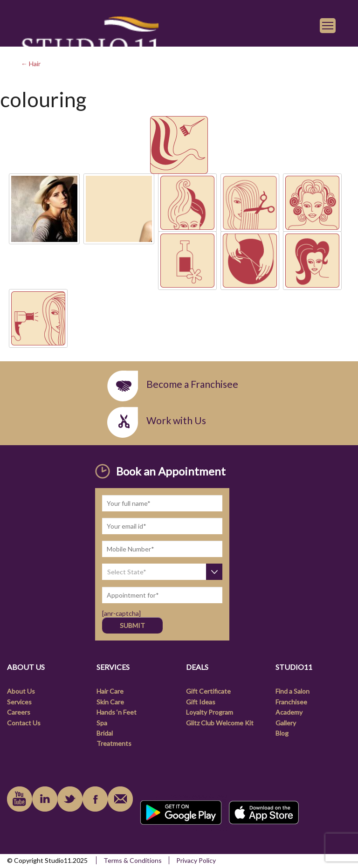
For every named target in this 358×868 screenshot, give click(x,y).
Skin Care (110, 702)
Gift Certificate (208, 691)
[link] (90, 43)
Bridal (105, 733)
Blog (282, 733)
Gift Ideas (201, 702)
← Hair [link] (31, 64)
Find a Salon (293, 691)
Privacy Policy (196, 860)
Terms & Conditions (133, 860)
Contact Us (24, 723)
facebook (95, 799)
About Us (21, 691)
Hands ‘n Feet (117, 712)
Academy (289, 712)
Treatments (114, 743)
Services (19, 702)
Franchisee (291, 702)
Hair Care (110, 691)
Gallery (286, 723)
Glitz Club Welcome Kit (220, 723)
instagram (70, 799)
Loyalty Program (210, 712)
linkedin (45, 799)
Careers (19, 712)
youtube (20, 799)
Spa (102, 723)
